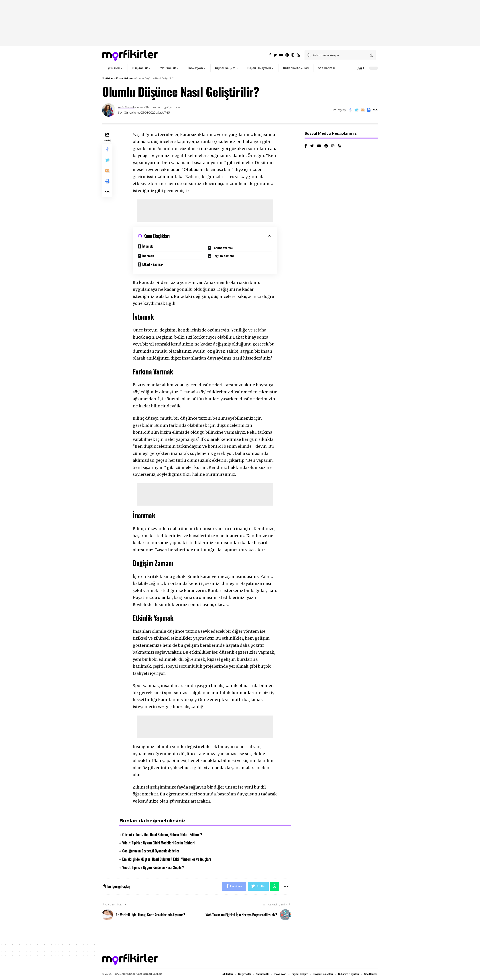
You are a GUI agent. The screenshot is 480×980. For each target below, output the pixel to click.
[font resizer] (360, 68)
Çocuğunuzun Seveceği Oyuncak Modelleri (151, 851)
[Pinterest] (287, 55)
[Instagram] (293, 55)
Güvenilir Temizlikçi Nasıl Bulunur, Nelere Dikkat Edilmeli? (162, 835)
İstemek (148, 246)
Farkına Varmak (223, 248)
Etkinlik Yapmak (153, 264)
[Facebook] (270, 55)
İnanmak (149, 256)
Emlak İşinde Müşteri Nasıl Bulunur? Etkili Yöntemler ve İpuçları (166, 859)
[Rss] (298, 55)
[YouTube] (281, 55)
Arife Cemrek (127, 107)
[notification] (352, 68)
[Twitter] (275, 55)
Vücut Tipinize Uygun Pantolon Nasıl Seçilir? (153, 867)
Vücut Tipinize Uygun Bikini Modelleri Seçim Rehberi (158, 843)
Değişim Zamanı (223, 256)
